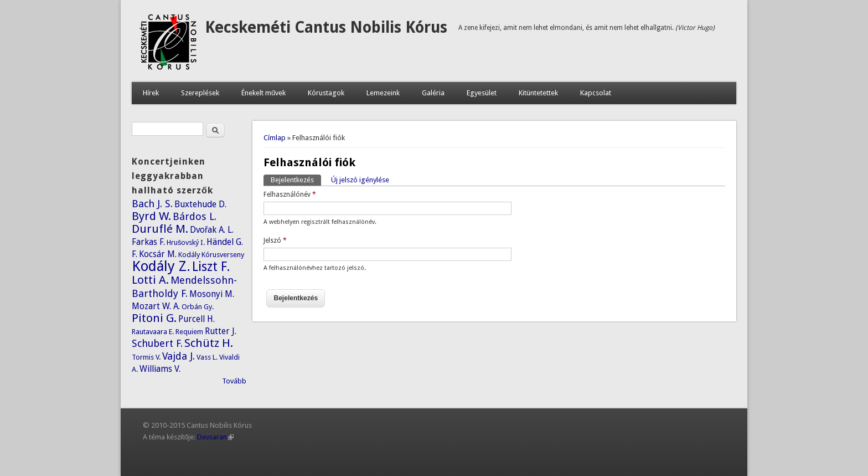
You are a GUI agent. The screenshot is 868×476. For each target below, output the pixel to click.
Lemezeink (383, 93)
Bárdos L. (195, 216)
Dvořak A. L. (212, 230)
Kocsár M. (158, 254)
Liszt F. (211, 267)
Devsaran (215, 437)
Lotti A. (150, 280)
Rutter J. (221, 331)
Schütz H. (209, 343)
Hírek (151, 93)
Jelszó (275, 240)
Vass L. (207, 357)
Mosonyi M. (212, 294)
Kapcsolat (596, 93)
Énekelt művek (263, 93)
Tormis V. (146, 357)
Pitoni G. (154, 318)
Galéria (433, 93)
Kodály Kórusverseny (211, 255)
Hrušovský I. (186, 242)
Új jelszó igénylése (360, 180)
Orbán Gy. (198, 307)
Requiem (189, 332)
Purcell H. (197, 319)
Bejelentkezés (296, 179)
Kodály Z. (161, 266)
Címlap (275, 138)
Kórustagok (326, 93)
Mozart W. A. (156, 306)
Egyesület (482, 93)
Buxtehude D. (200, 204)
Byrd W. (151, 216)
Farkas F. (148, 242)
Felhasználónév (290, 195)
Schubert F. (157, 343)
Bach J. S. (152, 204)
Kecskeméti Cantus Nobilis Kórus (326, 27)
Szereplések (200, 93)
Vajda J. (179, 356)
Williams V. (160, 369)
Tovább (234, 381)
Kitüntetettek (538, 93)
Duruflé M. (160, 229)
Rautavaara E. (153, 332)
